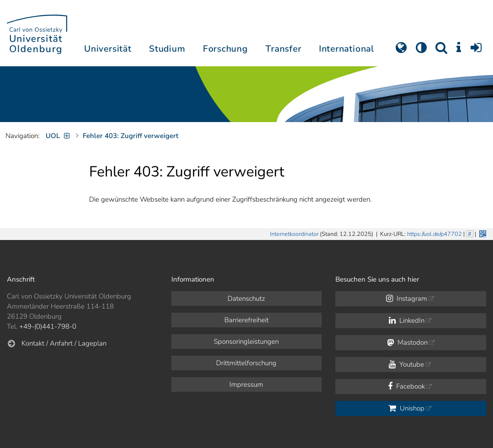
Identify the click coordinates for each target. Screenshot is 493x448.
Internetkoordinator (294, 234)
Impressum (246, 384)
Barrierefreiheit (246, 320)
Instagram (407, 299)
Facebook (406, 386)
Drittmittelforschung (246, 363)
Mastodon (407, 342)
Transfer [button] (283, 49)
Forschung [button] (225, 49)
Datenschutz (246, 299)
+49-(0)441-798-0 (48, 326)
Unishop (406, 408)
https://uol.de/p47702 (435, 234)
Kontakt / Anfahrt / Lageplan (64, 343)
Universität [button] (108, 49)
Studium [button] (167, 49)
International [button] (347, 49)
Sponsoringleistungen (246, 341)
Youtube (406, 364)
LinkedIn (407, 320)
